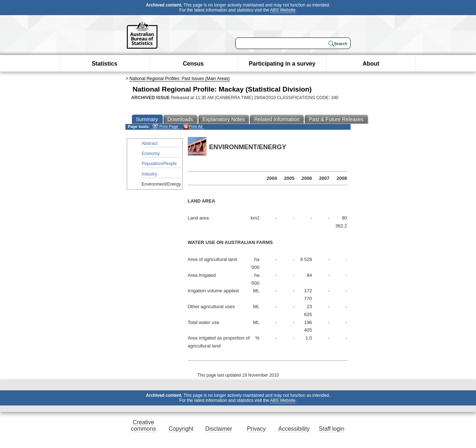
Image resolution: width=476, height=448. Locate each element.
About (371, 64)
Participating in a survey (282, 64)
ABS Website (283, 10)
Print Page (165, 127)
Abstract (150, 143)
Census (193, 64)
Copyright (181, 429)
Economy (151, 154)
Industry (149, 174)
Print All (193, 127)
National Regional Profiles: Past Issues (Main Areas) (179, 79)
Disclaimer (219, 429)
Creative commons (143, 425)
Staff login (332, 429)
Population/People (159, 164)
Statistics (104, 64)
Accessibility (294, 429)
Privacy (256, 429)
